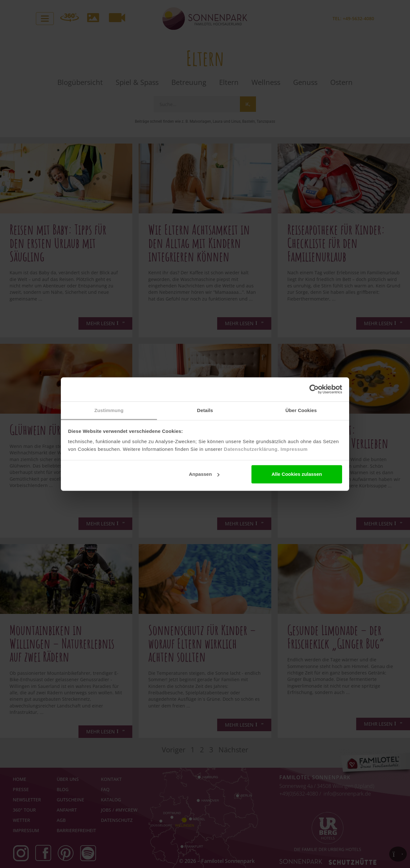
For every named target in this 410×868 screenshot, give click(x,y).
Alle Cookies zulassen (297, 474)
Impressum (294, 449)
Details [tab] (205, 410)
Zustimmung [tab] (109, 410)
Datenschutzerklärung (251, 449)
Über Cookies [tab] (301, 410)
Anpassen (204, 474)
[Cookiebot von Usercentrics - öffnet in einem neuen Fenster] (314, 389)
